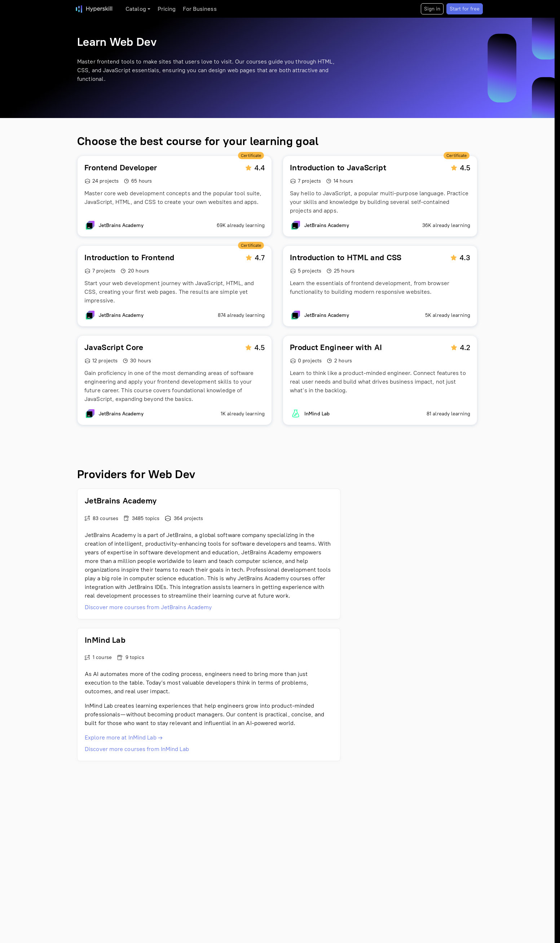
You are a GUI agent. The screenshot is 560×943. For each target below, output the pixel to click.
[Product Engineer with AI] (380, 380)
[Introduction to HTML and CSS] (380, 286)
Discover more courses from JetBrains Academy (148, 607)
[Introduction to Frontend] (175, 286)
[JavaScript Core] (175, 380)
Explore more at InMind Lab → (124, 737)
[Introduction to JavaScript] (380, 196)
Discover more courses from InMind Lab (137, 749)
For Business (200, 9)
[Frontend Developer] (175, 196)
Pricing (167, 9)
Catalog (136, 9)
